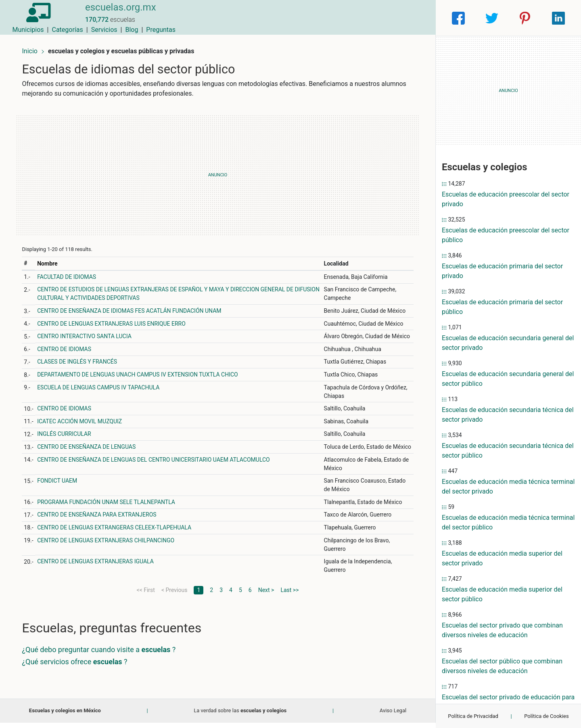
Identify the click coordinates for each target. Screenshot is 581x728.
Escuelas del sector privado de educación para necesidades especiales (508, 702)
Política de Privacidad (473, 716)
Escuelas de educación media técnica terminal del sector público (508, 522)
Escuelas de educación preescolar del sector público (506, 235)
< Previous (174, 596)
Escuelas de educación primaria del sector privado (502, 271)
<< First (146, 596)
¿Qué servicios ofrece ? (78, 667)
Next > (266, 596)
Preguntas (415, 18)
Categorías (321, 18)
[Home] (36, 18)
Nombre (51, 261)
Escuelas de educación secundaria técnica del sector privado (508, 415)
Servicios (358, 18)
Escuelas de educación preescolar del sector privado (506, 199)
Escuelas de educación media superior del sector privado (502, 558)
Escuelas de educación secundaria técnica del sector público (508, 451)
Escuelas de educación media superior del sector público (502, 594)
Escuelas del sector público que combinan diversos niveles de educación (502, 666)
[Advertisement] (218, 172)
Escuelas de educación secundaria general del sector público (508, 379)
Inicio (33, 47)
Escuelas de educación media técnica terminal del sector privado (508, 486)
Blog (385, 18)
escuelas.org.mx (114, 13)
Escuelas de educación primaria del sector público (502, 307)
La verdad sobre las (240, 716)
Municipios (282, 18)
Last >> (289, 596)
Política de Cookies (547, 716)
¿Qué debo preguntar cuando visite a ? (102, 655)
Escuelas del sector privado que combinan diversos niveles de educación (502, 630)
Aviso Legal (393, 716)
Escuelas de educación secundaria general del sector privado (508, 343)
